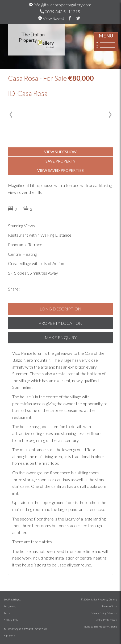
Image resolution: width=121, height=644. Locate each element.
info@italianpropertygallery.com (60, 5)
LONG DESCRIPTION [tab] (60, 309)
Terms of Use (109, 606)
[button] (12, 141)
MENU (106, 42)
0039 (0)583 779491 (21, 629)
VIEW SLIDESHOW (60, 152)
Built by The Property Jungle (101, 626)
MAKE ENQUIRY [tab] (61, 337)
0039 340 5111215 (60, 12)
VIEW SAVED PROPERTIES (60, 170)
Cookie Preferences (106, 620)
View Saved (51, 18)
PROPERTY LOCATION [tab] (60, 323)
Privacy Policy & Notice (104, 613)
